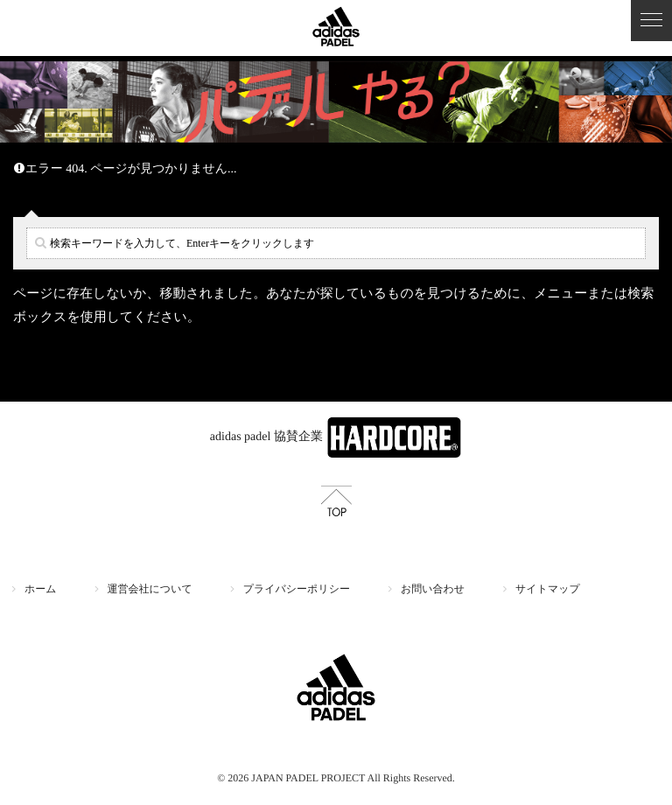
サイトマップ (548, 589)
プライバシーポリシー (297, 589)
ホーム (41, 589)
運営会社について (150, 589)
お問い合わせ (433, 589)
